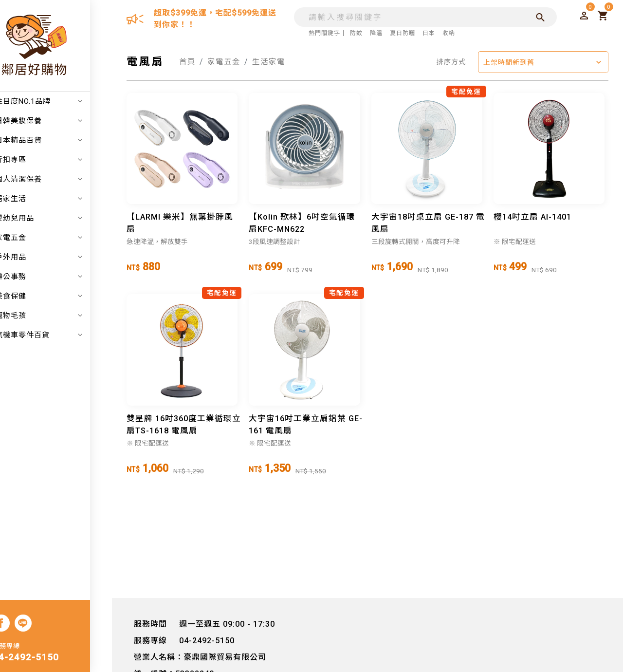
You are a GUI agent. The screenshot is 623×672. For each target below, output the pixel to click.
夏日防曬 (401, 33)
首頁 (187, 62)
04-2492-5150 (48, 658)
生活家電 (269, 62)
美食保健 (61, 296)
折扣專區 (61, 160)
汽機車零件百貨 (61, 335)
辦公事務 (61, 277)
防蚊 (354, 33)
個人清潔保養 (61, 179)
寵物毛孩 (61, 316)
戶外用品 (61, 257)
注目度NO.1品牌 (61, 101)
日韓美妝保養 (61, 121)
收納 (447, 33)
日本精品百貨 (61, 140)
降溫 (374, 33)
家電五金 (61, 238)
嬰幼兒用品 (61, 218)
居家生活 (61, 199)
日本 (427, 33)
